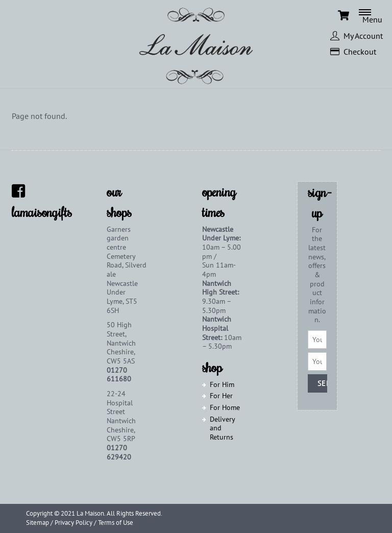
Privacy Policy (73, 523)
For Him (222, 384)
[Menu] (375, 15)
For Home (225, 407)
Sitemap (38, 523)
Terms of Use (116, 523)
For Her (221, 396)
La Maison (90, 513)
